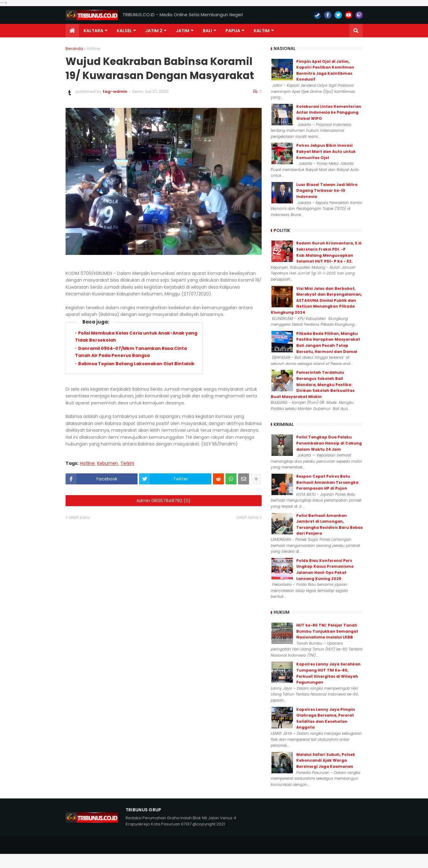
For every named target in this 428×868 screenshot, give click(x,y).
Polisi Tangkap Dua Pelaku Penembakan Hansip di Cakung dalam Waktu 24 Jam (329, 443)
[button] (356, 31)
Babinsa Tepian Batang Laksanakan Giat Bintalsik (136, 364)
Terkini (127, 463)
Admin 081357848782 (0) (163, 501)
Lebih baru (79, 517)
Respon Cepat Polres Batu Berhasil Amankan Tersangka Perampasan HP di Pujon (327, 482)
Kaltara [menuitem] (93, 31)
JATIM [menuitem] (183, 31)
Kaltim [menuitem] (262, 31)
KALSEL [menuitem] (124, 31)
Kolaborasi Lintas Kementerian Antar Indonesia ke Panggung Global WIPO (329, 112)
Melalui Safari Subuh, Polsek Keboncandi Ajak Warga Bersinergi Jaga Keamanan (326, 760)
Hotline (94, 49)
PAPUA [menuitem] (233, 31)
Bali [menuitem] (207, 31)
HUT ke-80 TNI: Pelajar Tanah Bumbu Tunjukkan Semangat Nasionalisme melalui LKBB (327, 631)
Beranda (74, 49)
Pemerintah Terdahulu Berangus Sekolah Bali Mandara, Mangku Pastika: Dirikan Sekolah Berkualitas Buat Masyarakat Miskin (313, 384)
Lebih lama (248, 517)
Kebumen (108, 463)
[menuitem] (72, 31)
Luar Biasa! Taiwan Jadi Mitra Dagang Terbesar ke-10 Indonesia (327, 191)
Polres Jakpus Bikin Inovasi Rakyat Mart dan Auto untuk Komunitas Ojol (326, 151)
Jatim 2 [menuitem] (154, 31)
